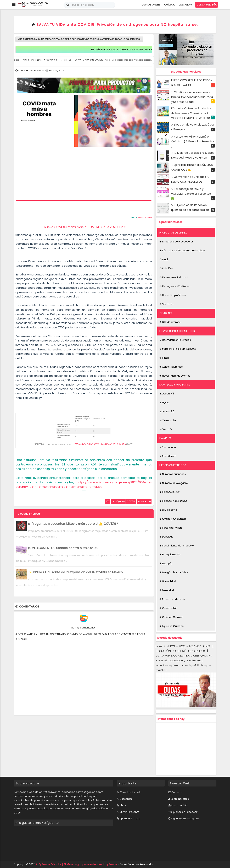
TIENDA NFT (166, 313)
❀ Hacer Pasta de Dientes (175, 376)
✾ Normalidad (168, 581)
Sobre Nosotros (180, 799)
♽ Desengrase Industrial (174, 277)
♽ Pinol (164, 259)
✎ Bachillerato (168, 456)
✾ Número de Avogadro (174, 483)
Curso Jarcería (207, 5)
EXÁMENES (165, 438)
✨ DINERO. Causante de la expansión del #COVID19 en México (76, 572)
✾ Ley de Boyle (168, 510)
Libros (123, 805)
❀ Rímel (164, 358)
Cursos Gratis (151, 5)
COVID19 (131, 501)
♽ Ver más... (167, 304)
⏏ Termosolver (168, 420)
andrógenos (118, 501)
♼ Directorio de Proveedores (176, 242)
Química (169, 5)
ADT (108, 501)
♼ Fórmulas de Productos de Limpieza (182, 251)
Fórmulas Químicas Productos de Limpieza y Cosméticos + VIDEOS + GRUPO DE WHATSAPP (193, 113)
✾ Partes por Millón (171, 528)
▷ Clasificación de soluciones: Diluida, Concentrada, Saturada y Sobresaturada (192, 97)
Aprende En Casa (130, 818)
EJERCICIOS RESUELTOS (173, 465)
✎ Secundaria (168, 447)
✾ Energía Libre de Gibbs (174, 572)
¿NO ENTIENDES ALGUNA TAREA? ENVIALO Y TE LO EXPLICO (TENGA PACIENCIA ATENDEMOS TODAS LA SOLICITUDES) (79, 39)
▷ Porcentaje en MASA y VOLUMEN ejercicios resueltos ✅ (191, 194)
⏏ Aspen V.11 (167, 394)
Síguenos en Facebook (184, 812)
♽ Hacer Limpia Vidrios (173, 295)
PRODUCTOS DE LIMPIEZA (174, 233)
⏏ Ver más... (167, 429)
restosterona (144, 501)
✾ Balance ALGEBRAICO (173, 501)
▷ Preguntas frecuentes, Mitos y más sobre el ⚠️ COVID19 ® (73, 524)
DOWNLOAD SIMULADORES (175, 385)
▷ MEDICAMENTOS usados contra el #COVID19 (63, 548)
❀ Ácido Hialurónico (171, 367)
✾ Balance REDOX (170, 492)
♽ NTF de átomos (170, 322)
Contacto (177, 792)
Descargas (186, 5)
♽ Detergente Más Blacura (175, 286)
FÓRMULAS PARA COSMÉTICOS (177, 331)
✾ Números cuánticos (173, 474)
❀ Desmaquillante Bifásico (175, 340)
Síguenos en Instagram (185, 818)
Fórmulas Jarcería (130, 792)
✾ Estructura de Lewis (172, 599)
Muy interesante (130, 812)
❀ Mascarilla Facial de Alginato (178, 349)
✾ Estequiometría (170, 555)
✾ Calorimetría (168, 608)
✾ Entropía (166, 563)
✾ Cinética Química (171, 617)
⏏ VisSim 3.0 (167, 411)
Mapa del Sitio (180, 805)
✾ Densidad (166, 537)
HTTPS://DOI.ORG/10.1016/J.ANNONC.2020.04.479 (99, 444)
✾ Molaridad (167, 590)
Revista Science (145, 218)
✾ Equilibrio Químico (172, 626)
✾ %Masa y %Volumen (173, 519)
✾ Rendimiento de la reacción (177, 546)
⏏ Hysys (164, 403)
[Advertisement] (84, 174)
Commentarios (37, 71)
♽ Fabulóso (166, 268)
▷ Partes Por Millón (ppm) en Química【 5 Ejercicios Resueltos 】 (193, 141)
